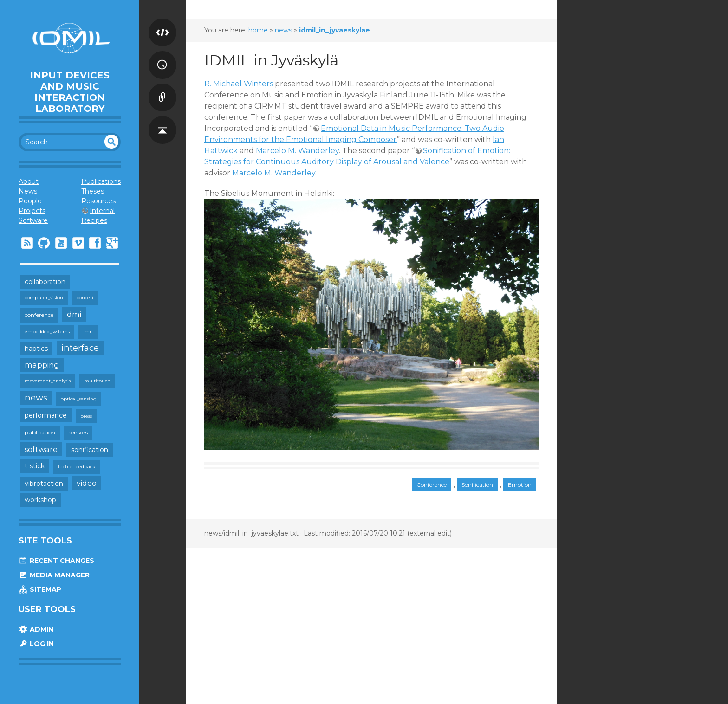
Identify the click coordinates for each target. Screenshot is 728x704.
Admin (36, 629)
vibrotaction (44, 484)
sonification (90, 450)
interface (80, 348)
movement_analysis (48, 381)
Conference (432, 485)
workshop (40, 500)
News (28, 191)
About (29, 181)
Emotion (520, 485)
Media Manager (54, 575)
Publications (101, 181)
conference (39, 315)
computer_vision (44, 298)
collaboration (45, 282)
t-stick (35, 466)
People (30, 201)
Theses (93, 191)
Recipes (94, 220)
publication (40, 432)
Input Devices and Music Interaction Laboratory (70, 92)
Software (33, 220)
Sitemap (40, 589)
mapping (42, 365)
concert (85, 298)
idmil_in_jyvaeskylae (335, 30)
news (36, 397)
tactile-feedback (77, 467)
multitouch (97, 381)
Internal (102, 211)
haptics (36, 349)
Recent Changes (56, 561)
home (258, 30)
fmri (88, 332)
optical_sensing (79, 399)
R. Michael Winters (239, 84)
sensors (78, 432)
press (86, 416)
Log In (36, 644)
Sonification (477, 485)
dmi (74, 314)
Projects (32, 211)
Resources (98, 201)
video (87, 483)
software (41, 449)
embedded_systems (47, 332)
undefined (111, 142)
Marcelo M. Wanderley (297, 151)
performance (46, 415)
